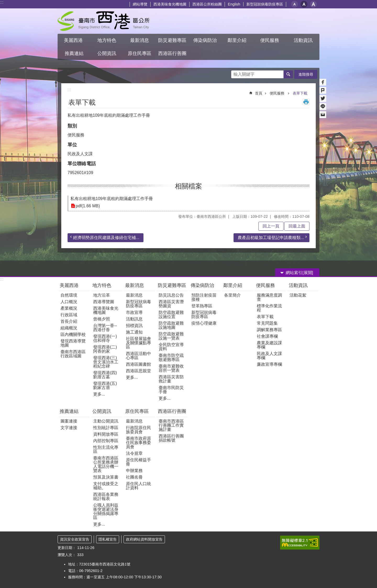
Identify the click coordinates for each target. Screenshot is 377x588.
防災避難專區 (172, 285)
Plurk (323, 90)
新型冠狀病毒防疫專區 (265, 4)
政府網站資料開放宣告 (144, 539)
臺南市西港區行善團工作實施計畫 (171, 425)
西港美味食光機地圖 (170, 4)
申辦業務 (134, 471)
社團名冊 (134, 477)
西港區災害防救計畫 (171, 379)
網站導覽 (140, 4)
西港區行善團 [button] (172, 53)
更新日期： (67, 548)
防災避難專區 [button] (172, 40)
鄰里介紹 (233, 285)
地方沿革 (102, 295)
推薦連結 (69, 411)
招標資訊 (134, 326)
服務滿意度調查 (269, 297)
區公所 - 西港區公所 (104, 21)
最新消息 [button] (140, 40)
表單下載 (300, 93)
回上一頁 (271, 226)
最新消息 (135, 285)
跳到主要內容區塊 (3, 3)
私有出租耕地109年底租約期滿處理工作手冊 (112, 199)
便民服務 (278, 93)
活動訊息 (134, 319)
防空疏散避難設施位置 (171, 315)
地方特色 (102, 285)
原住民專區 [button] (140, 53)
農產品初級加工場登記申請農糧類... (271, 238)
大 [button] (313, 4)
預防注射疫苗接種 (204, 297)
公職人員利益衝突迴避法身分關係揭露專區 (106, 511)
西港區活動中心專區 (138, 356)
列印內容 (306, 102)
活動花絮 (298, 295)
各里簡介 (232, 295)
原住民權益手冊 (138, 462)
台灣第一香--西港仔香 (105, 328)
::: (2, 2)
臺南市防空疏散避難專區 (171, 357)
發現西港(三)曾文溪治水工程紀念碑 (106, 362)
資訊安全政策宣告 (75, 539)
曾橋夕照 (102, 319)
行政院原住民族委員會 (138, 430)
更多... (99, 394)
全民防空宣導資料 (171, 347)
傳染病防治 (202, 285)
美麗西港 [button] (74, 40)
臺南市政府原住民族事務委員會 (138, 443)
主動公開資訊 (106, 421)
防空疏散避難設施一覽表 (171, 336)
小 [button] (295, 4)
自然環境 (69, 295)
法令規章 (134, 453)
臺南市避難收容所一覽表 (171, 368)
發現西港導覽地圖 (73, 343)
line (323, 107)
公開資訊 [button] (107, 53)
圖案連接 (69, 421)
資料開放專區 (106, 434)
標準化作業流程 (269, 308)
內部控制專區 (106, 441)
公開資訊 (102, 411)
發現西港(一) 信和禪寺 (105, 338)
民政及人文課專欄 (269, 356)
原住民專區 (137, 411)
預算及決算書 (106, 477)
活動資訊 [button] (303, 40)
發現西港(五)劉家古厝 (105, 385)
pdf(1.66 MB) (88, 206)
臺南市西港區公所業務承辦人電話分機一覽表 (106, 464)
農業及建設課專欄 (269, 345)
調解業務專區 (269, 330)
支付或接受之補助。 (106, 486)
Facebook (323, 82)
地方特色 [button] (107, 40)
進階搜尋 (306, 74)
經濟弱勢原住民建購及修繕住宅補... (106, 238)
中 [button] (304, 4)
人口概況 (69, 302)
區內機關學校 (73, 334)
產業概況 (69, 308)
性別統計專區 (106, 428)
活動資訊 (298, 285)
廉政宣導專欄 (269, 364)
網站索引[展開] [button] (299, 273)
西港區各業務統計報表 (106, 497)
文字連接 (69, 428)
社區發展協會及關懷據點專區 (138, 343)
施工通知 (134, 332)
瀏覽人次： (67, 555)
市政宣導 (134, 312)
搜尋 (235, 73)
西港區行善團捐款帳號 (171, 438)
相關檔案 (188, 186)
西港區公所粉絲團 (207, 4)
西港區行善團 (172, 411)
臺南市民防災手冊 (171, 390)
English (234, 4)
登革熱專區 (202, 306)
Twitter (323, 98)
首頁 (259, 93)
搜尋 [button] (288, 74)
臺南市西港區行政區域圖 (73, 354)
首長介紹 (69, 321)
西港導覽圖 (104, 302)
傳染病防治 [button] (205, 40)
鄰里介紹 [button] (238, 40)
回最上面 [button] (297, 226)
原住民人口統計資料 (138, 486)
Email (323, 115)
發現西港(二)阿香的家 (105, 349)
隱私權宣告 (108, 539)
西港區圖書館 (138, 364)
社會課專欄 (267, 336)
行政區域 (69, 315)
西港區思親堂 (138, 371)
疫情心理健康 (204, 323)
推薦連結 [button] (74, 53)
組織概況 (69, 328)
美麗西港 (70, 285)
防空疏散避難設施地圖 (171, 325)
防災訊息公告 (171, 295)
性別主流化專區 (106, 449)
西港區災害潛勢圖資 (171, 304)
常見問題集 (267, 323)
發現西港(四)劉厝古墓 (105, 375)
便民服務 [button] (270, 40)
